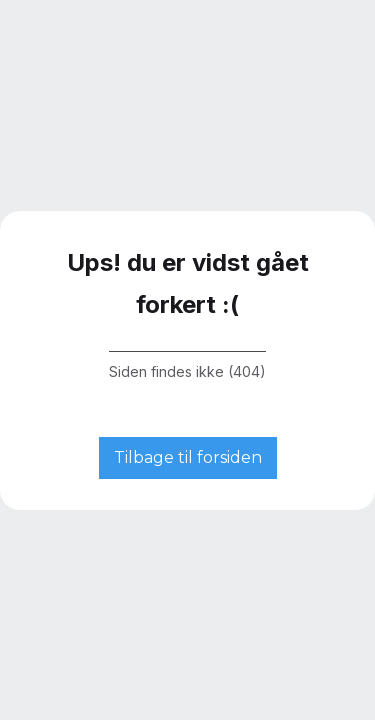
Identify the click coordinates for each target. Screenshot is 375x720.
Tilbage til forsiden (188, 457)
